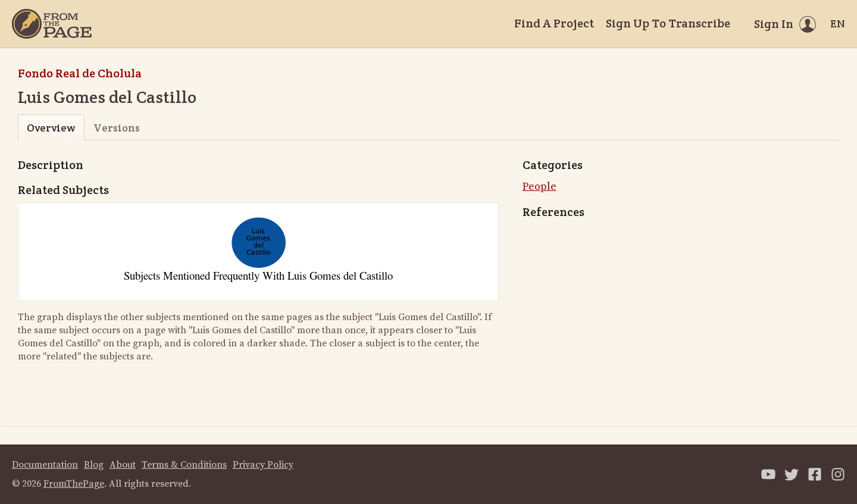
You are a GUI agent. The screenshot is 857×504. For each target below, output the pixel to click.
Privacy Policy (263, 465)
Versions (117, 128)
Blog (94, 465)
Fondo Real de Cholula (80, 73)
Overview (51, 128)
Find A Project (554, 23)
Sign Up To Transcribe (668, 23)
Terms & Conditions (184, 465)
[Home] (52, 24)
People (539, 187)
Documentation (45, 465)
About (123, 465)
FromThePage (74, 484)
